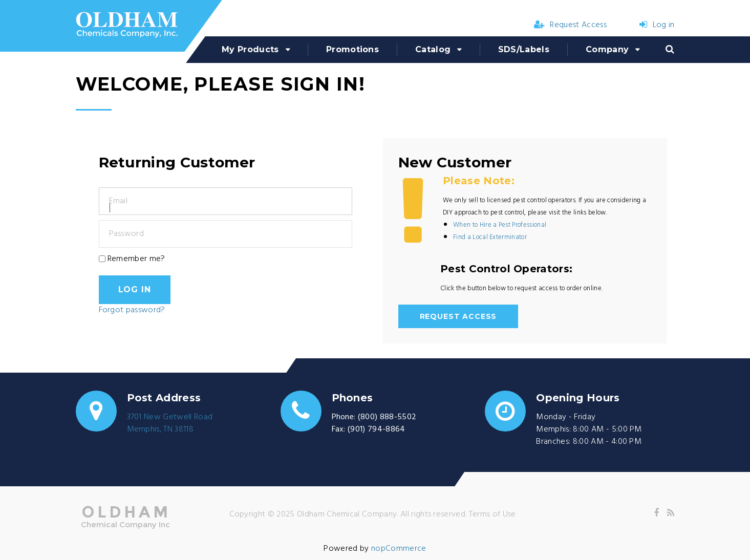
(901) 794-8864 (376, 429)
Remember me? (136, 259)
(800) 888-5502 (387, 417)
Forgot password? (132, 310)
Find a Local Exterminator (490, 237)
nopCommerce (399, 549)
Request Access (570, 25)
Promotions (352, 49)
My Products (250, 49)
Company (607, 49)
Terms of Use (492, 514)
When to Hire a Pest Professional (500, 225)
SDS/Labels (524, 49)
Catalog (433, 49)
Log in (657, 25)
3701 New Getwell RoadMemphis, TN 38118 (170, 423)
